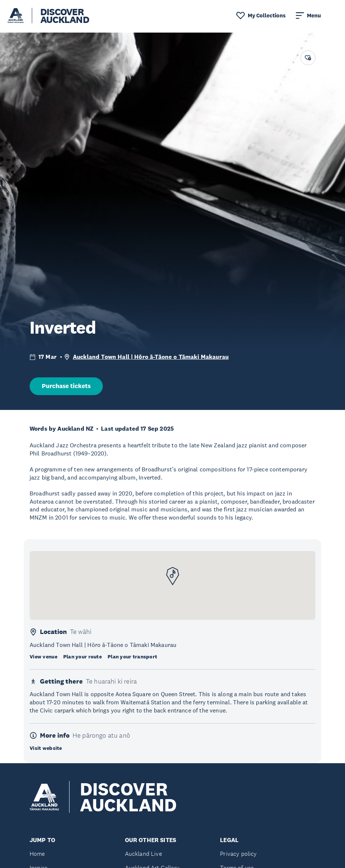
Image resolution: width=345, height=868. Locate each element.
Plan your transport (132, 657)
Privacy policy (238, 854)
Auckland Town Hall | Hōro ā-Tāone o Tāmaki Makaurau (151, 357)
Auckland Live (143, 854)
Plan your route (82, 657)
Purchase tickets (66, 386)
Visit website (46, 748)
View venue (43, 657)
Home (37, 854)
